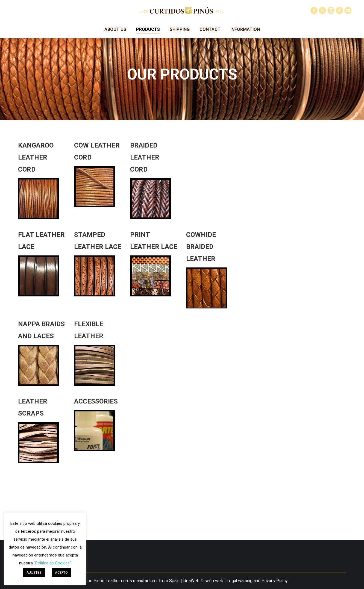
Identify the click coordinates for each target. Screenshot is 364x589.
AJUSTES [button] (34, 572)
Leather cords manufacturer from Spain (143, 581)
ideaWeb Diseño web (203, 581)
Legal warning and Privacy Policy (257, 581)
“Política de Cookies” (52, 563)
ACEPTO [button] (61, 572)
